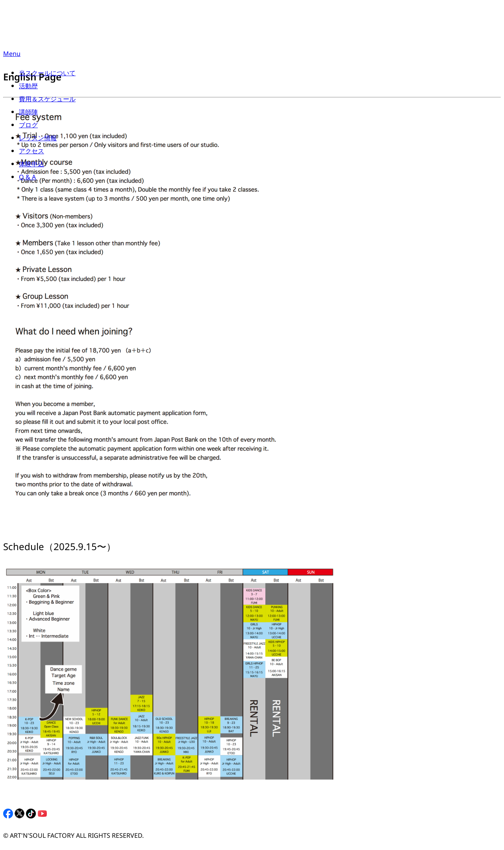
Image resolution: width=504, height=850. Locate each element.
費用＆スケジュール (47, 101)
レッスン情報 (38, 140)
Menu (12, 55)
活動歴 (28, 88)
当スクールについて (47, 75)
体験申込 (31, 166)
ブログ (28, 127)
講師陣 (28, 114)
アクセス (31, 153)
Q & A (27, 179)
